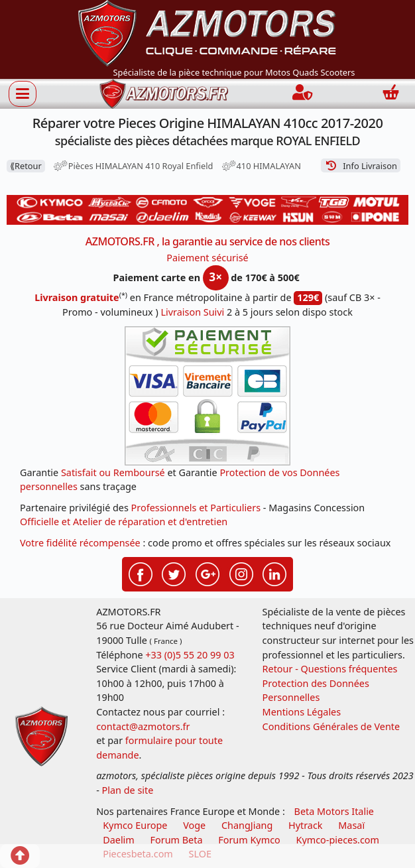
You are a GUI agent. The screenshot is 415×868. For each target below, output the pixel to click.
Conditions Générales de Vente (331, 726)
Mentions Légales (302, 712)
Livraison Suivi (193, 312)
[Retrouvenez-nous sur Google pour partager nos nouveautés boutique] (207, 573)
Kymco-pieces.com (338, 840)
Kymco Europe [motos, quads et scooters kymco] (135, 825)
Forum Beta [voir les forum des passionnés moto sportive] (177, 840)
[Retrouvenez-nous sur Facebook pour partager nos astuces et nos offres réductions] (141, 573)
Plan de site (128, 790)
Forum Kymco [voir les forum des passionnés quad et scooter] (249, 840)
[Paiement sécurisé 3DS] (207, 396)
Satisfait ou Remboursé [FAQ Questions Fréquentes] (113, 472)
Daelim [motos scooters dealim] (119, 840)
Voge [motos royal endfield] (194, 825)
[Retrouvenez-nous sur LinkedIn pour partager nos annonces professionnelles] (274, 573)
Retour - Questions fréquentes (330, 669)
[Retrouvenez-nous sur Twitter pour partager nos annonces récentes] (174, 573)
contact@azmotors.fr (143, 726)
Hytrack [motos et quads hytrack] (306, 825)
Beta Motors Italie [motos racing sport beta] (334, 811)
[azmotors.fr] (164, 94)
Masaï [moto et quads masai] (351, 825)
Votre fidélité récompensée (80, 543)
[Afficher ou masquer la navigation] (23, 93)
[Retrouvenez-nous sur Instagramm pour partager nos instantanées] (241, 573)
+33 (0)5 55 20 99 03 (190, 655)
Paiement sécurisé (207, 258)
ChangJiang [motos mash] (247, 825)
